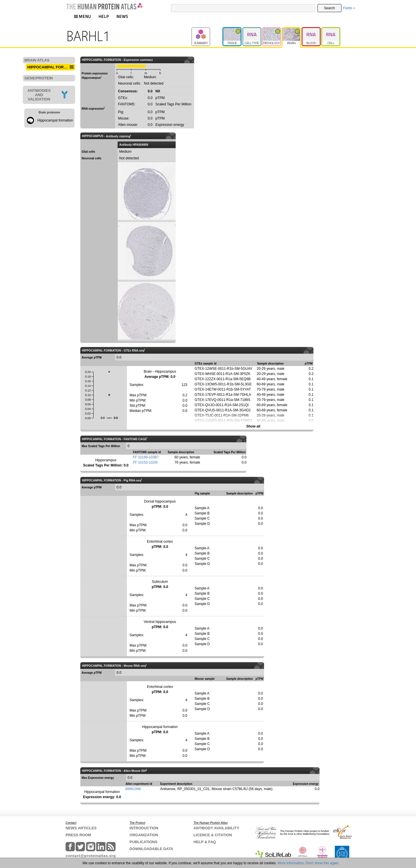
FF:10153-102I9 (145, 462)
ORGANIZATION (144, 835)
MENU (82, 16)
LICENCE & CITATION (213, 835)
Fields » (349, 8)
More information (291, 863)
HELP (104, 16)
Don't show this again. (323, 863)
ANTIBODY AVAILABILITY (216, 828)
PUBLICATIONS (143, 842)
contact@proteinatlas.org (91, 856)
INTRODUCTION (144, 828)
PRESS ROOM (78, 835)
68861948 (133, 789)
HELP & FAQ (205, 842)
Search (329, 8)
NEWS (122, 16)
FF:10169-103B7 (146, 457)
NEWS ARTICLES (81, 828)
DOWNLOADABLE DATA (151, 849)
